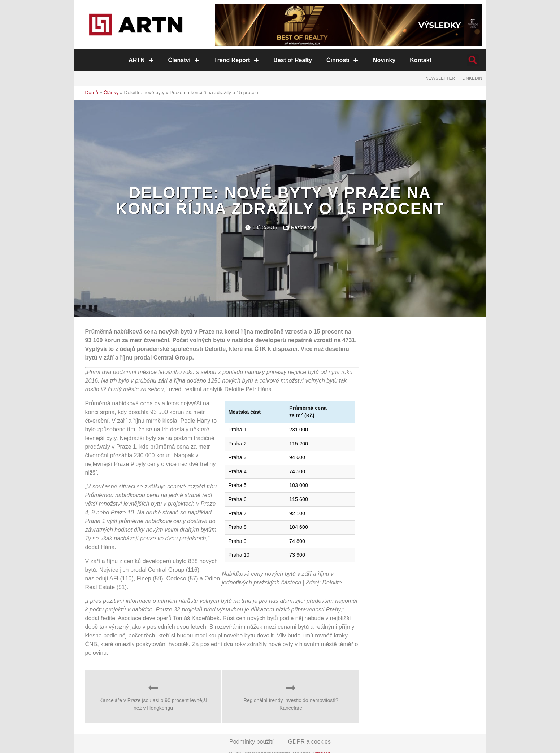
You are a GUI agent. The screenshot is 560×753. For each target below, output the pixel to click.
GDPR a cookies (309, 742)
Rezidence (303, 227)
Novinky (384, 60)
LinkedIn (472, 78)
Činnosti (342, 60)
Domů (92, 93)
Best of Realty (293, 60)
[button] (473, 60)
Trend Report (237, 60)
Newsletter (440, 78)
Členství (184, 60)
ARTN (141, 60)
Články (111, 93)
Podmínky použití (251, 742)
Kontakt (421, 60)
